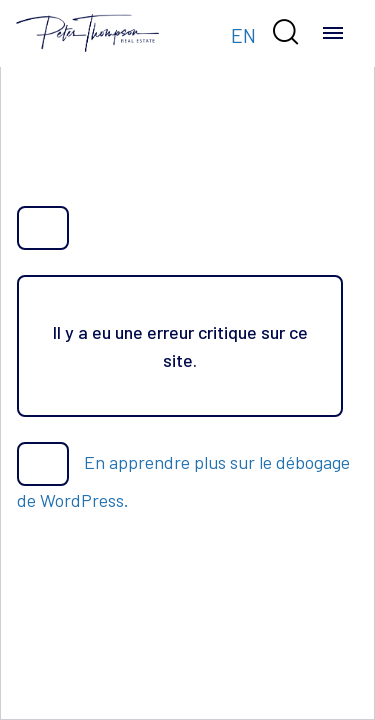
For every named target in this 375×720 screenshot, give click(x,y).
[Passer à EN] (243, 33)
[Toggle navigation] (333, 33)
